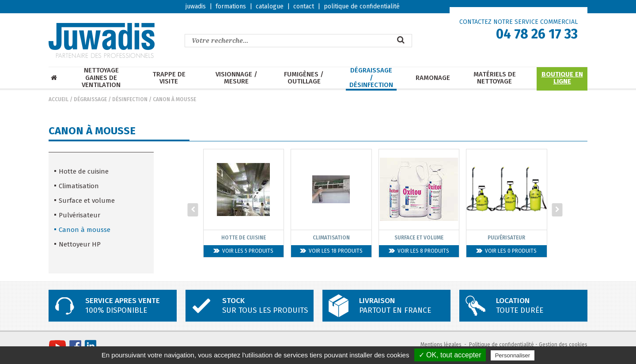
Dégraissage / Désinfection (371, 78)
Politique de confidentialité (502, 345)
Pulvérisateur (79, 215)
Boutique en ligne (562, 78)
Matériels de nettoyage (495, 78)
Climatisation (79, 186)
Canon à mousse (174, 99)
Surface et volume (87, 201)
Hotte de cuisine (84, 171)
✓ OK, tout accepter (450, 355)
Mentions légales (441, 345)
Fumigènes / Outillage (304, 78)
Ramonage (433, 78)
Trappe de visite (169, 78)
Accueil (59, 99)
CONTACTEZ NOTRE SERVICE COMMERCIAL (519, 22)
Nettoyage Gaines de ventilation (101, 78)
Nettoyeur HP (80, 244)
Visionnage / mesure (237, 78)
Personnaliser (513, 355)
